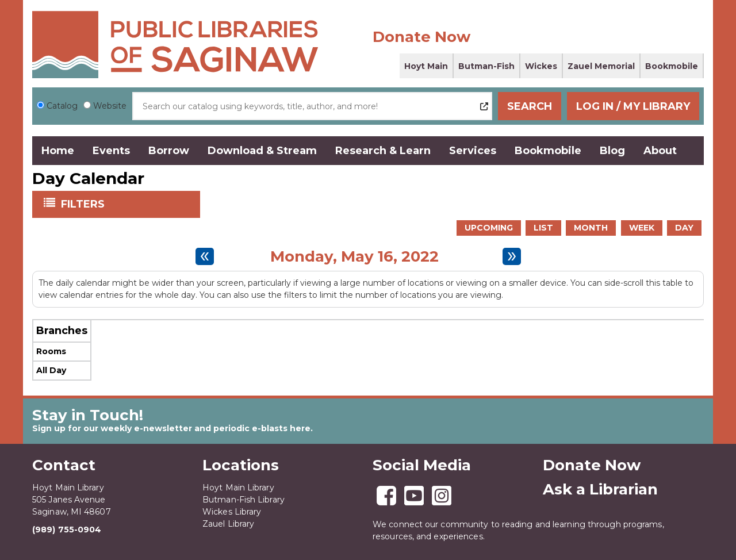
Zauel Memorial (601, 66)
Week (642, 228)
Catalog (62, 106)
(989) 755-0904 (67, 530)
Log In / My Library (633, 106)
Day (684, 228)
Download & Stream (262, 151)
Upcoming (489, 228)
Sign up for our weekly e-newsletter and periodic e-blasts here (171, 428)
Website (110, 106)
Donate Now (421, 37)
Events (111, 151)
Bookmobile (672, 66)
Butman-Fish (486, 66)
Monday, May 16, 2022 (354, 256)
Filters (84, 204)
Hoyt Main (426, 66)
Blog (612, 151)
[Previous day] (205, 256)
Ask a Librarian (600, 489)
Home (58, 151)
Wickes (541, 66)
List (543, 228)
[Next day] (512, 256)
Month (591, 228)
